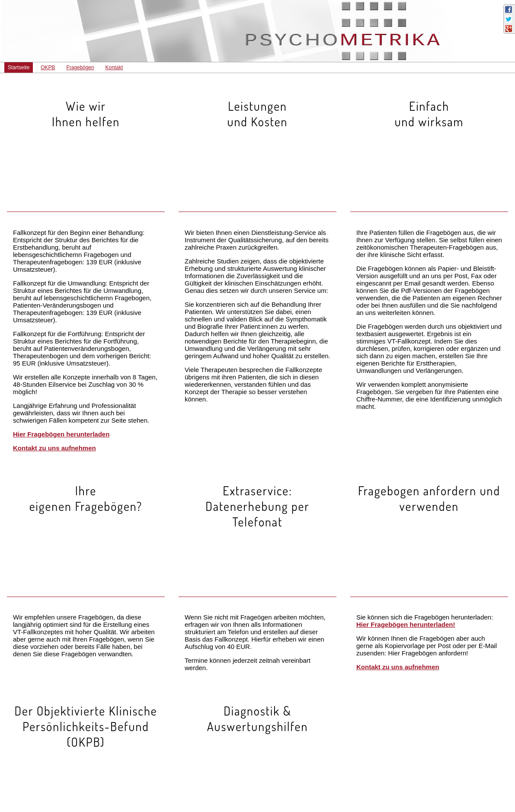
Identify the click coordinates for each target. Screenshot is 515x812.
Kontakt (114, 67)
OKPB (48, 67)
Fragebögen (80, 67)
